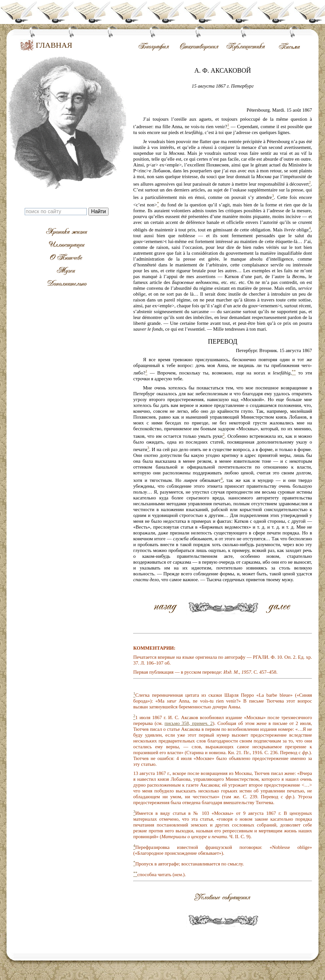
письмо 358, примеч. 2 (188, 723)
